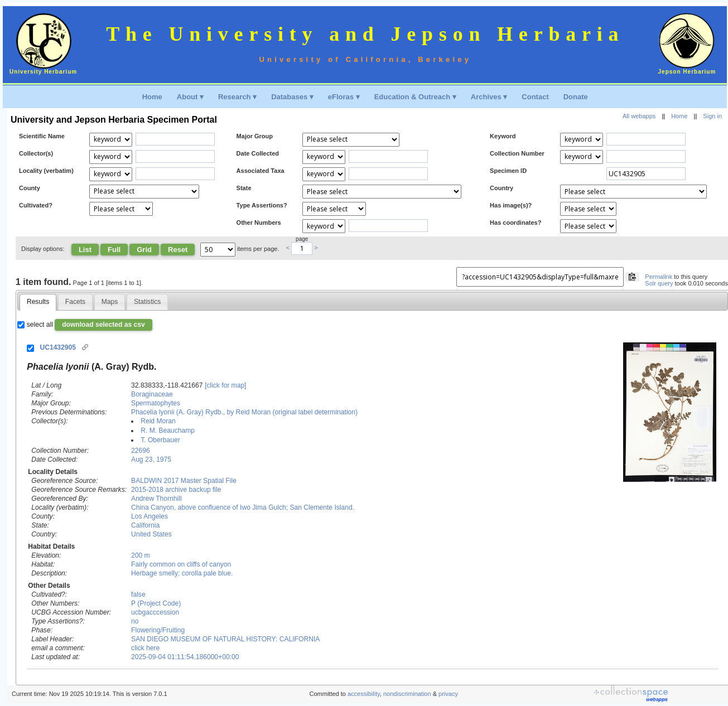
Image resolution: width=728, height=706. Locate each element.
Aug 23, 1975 (151, 460)
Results (38, 302)
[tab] (38, 302)
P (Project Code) (156, 603)
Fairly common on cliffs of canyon (181, 564)
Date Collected (258, 153)
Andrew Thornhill (156, 499)
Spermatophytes (156, 403)
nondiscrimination (407, 694)
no (135, 621)
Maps (110, 302)
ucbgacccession (155, 612)
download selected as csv (103, 325)
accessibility (364, 694)
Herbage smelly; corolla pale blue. (182, 573)
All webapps (639, 116)
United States (151, 534)
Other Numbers (259, 223)
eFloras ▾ (344, 97)
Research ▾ (237, 97)
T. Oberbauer (160, 440)
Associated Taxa (261, 171)
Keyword (503, 136)
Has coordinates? (515, 223)
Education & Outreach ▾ (415, 97)
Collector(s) (36, 153)
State (244, 188)
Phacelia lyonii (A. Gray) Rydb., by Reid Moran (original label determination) (244, 412)
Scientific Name (42, 136)
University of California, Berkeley (366, 59)
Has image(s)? (511, 205)
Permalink (659, 277)
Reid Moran (158, 421)
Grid (144, 250)
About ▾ (190, 97)
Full (114, 250)
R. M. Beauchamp (168, 431)
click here (145, 648)
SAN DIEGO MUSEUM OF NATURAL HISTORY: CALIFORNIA (225, 639)
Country (502, 188)
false (138, 594)
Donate (576, 97)
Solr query (659, 283)
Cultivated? (36, 205)
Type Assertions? (262, 205)
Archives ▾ (489, 97)
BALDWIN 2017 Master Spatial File (184, 481)
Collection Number (517, 153)
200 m (141, 555)
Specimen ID (508, 171)
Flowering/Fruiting (158, 630)
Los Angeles (150, 516)
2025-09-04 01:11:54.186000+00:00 (185, 657)
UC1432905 (58, 347)
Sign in (712, 116)
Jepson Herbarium (687, 72)
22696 (141, 451)
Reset (178, 250)
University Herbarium (43, 72)
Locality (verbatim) (46, 171)
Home (152, 97)
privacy (448, 694)
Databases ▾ (292, 97)
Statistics (147, 302)
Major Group (255, 136)
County (30, 188)
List (85, 250)
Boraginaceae (152, 394)
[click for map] (226, 385)
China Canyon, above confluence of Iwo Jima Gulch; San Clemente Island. (243, 507)
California (145, 525)
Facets (75, 302)
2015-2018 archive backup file (176, 490)
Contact (535, 97)
